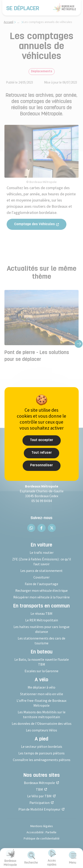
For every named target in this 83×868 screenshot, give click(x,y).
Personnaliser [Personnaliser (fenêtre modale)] (41, 465)
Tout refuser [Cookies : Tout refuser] (42, 453)
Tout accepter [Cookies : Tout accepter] (41, 440)
